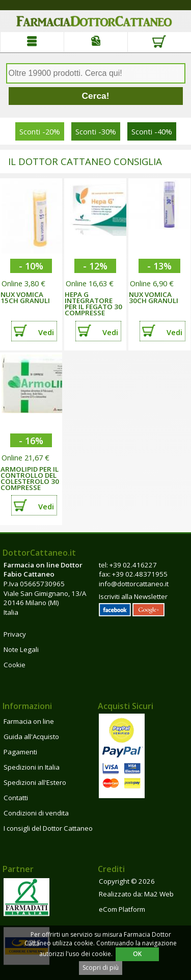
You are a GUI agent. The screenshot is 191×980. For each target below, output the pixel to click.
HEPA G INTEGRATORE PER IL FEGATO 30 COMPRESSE (93, 304)
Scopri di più (101, 968)
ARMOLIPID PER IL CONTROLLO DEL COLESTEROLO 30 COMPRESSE (30, 478)
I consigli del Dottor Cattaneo (48, 828)
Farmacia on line (29, 721)
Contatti (16, 798)
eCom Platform (122, 909)
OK (137, 954)
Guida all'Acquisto (31, 737)
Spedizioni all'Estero (35, 782)
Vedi (46, 332)
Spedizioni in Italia (32, 767)
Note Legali (21, 649)
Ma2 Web (159, 894)
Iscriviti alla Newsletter (133, 596)
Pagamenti (20, 752)
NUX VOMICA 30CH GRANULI (154, 297)
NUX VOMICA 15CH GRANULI (25, 297)
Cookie (15, 665)
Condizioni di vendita (36, 813)
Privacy (15, 634)
